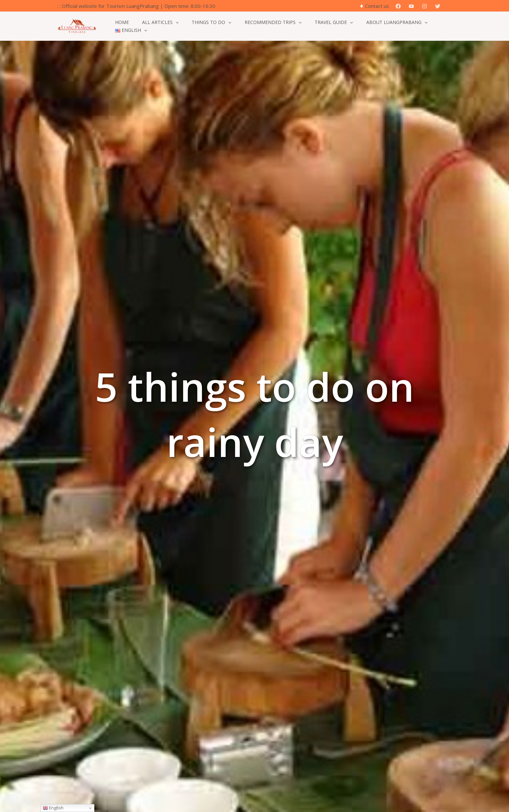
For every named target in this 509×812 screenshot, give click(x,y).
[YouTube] (411, 6)
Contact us (377, 6)
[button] (449, 6)
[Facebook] (398, 6)
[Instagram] (424, 6)
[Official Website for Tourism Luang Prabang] (77, 26)
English (53, 808)
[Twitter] (438, 6)
